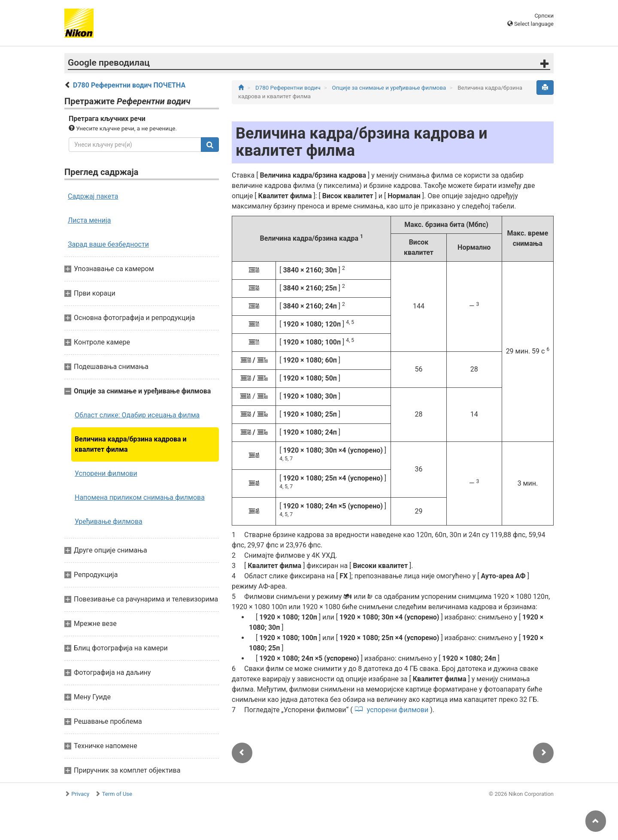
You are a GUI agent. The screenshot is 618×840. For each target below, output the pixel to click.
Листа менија (89, 220)
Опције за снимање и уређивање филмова (390, 88)
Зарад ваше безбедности (108, 244)
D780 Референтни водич (289, 88)
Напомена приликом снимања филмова (140, 497)
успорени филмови (398, 710)
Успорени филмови (106, 473)
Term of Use (117, 794)
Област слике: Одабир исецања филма (137, 415)
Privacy (80, 794)
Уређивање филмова (109, 521)
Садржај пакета (93, 196)
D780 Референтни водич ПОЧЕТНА (129, 85)
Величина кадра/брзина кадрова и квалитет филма (131, 444)
